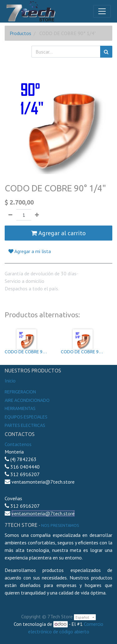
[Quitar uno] (10, 215)
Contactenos (18, 444)
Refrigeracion (20, 392)
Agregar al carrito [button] (58, 233)
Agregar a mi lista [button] (30, 251)
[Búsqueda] (106, 52)
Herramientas (20, 408)
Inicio (10, 381)
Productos (20, 33)
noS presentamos (60, 525)
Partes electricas (25, 425)
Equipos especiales (26, 417)
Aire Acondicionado (27, 400)
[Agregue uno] (37, 215)
